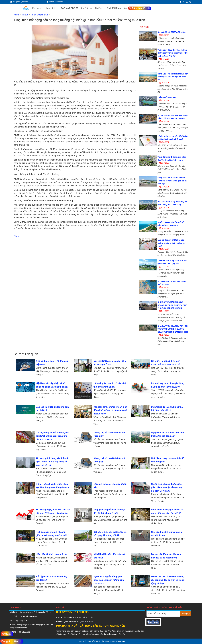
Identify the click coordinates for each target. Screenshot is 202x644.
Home (17, 15)
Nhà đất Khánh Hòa (117, 8)
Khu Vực (38, 8)
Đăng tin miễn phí (140, 8)
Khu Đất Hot (86, 8)
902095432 (89, 621)
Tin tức (100, 8)
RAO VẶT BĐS (69, 8)
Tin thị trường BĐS (40, 15)
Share (17, 236)
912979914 (27, 632)
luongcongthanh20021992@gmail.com (33, 625)
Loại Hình (52, 8)
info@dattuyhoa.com (18, 628)
